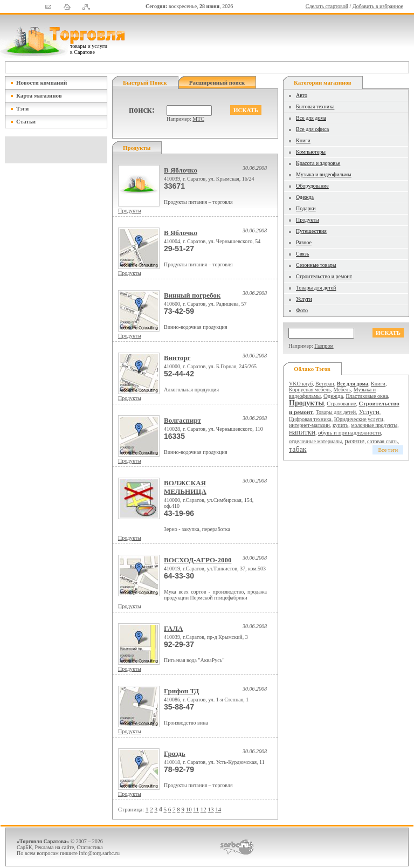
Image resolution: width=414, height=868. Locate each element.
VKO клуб (301, 384)
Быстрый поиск (145, 82)
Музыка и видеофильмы (324, 174)
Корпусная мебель (310, 390)
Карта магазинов (39, 95)
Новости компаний (42, 82)
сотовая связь (382, 441)
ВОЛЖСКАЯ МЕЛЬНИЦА (185, 487)
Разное (304, 242)
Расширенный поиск (217, 82)
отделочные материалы (315, 441)
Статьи (26, 121)
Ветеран (325, 384)
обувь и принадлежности (350, 432)
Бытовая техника (315, 106)
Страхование (341, 404)
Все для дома (311, 118)
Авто (302, 95)
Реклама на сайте (55, 847)
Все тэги (388, 450)
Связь (302, 254)
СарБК (25, 847)
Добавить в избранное (378, 6)
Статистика (89, 847)
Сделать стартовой (327, 6)
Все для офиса (312, 129)
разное (354, 441)
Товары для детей (316, 288)
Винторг (177, 358)
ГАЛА (173, 628)
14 (218, 809)
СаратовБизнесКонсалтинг (237, 847)
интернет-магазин (309, 425)
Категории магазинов (323, 82)
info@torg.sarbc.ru (99, 853)
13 (211, 809)
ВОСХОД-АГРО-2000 (198, 560)
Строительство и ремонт (324, 276)
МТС (198, 119)
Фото (302, 310)
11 (196, 809)
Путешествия (311, 231)
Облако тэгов (312, 369)
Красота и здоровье (318, 163)
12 (203, 809)
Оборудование (312, 186)
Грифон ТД (181, 691)
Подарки (306, 208)
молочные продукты (374, 425)
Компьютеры (311, 152)
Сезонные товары (316, 265)
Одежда (305, 197)
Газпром (324, 346)
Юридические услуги (359, 419)
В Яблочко (181, 170)
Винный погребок (192, 295)
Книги (303, 140)
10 (189, 809)
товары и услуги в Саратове (89, 49)
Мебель (342, 390)
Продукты (130, 211)
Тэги (22, 108)
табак (298, 449)
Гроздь (175, 753)
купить (340, 425)
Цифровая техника (310, 419)
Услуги (304, 299)
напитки (302, 432)
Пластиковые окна (367, 396)
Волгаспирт (182, 420)
